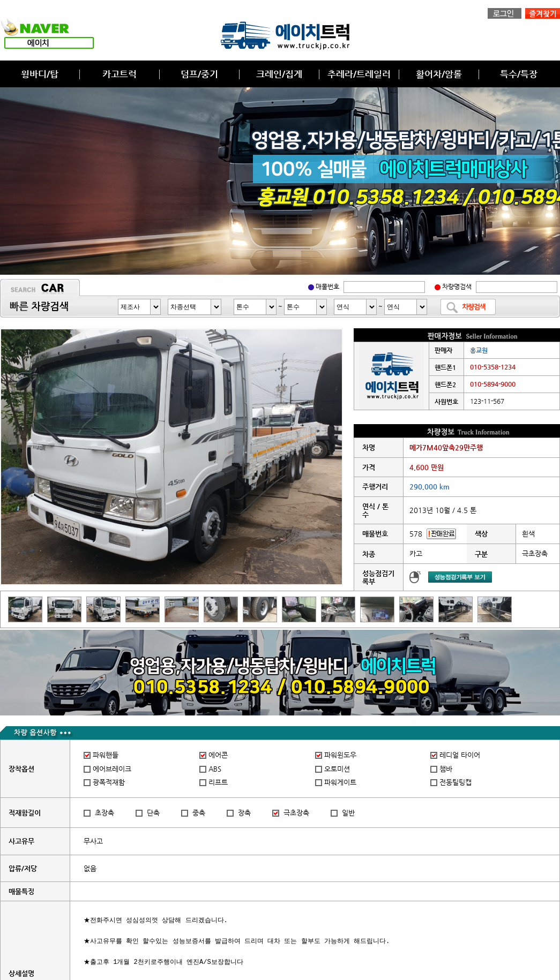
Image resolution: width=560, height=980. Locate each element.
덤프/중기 (199, 74)
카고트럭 (120, 74)
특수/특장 (519, 74)
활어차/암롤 (439, 74)
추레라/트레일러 (359, 74)
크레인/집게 (279, 74)
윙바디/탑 (40, 74)
